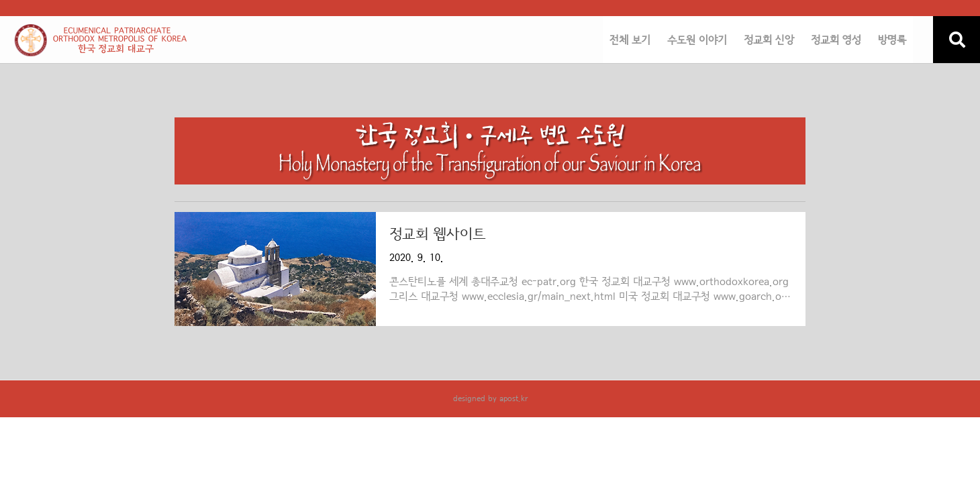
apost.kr (513, 398)
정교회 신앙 (769, 40)
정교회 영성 (836, 40)
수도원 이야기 (697, 40)
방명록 (892, 40)
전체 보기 (630, 40)
